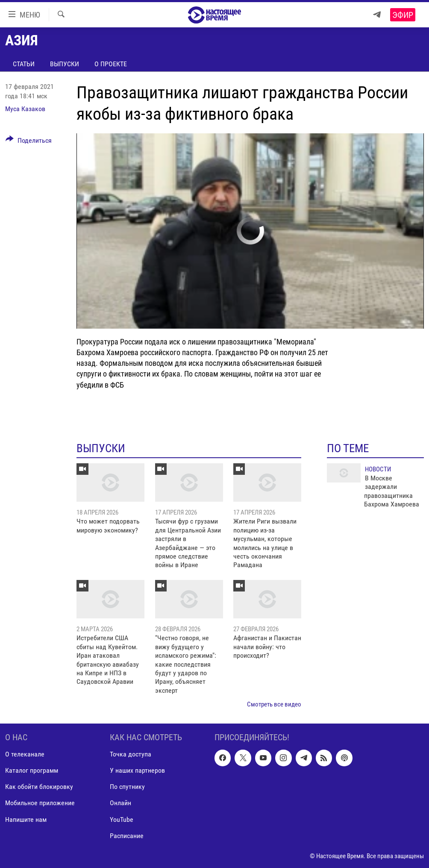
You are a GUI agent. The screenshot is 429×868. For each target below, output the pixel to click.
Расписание (127, 835)
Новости (378, 469)
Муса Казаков (25, 109)
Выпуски (65, 64)
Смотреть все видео (274, 704)
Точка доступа (131, 754)
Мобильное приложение (40, 803)
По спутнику (127, 787)
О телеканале (25, 754)
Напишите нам (26, 819)
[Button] (29, 142)
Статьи (24, 64)
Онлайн (120, 803)
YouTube (122, 819)
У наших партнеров (137, 770)
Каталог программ (32, 770)
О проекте (111, 64)
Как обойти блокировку (39, 787)
